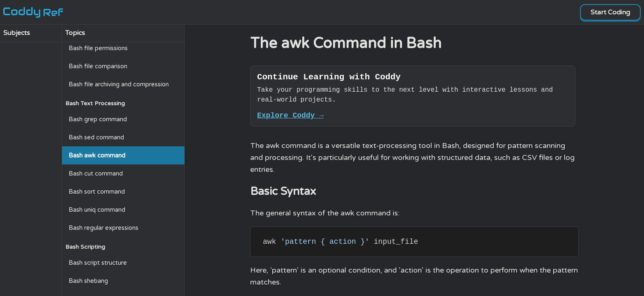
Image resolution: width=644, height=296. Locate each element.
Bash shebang (88, 281)
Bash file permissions (98, 48)
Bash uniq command (97, 210)
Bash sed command (96, 137)
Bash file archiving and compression (119, 84)
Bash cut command (96, 173)
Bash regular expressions (103, 228)
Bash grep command (98, 119)
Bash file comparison (98, 66)
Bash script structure (98, 263)
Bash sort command (97, 192)
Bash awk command (97, 155)
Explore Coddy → (290, 118)
